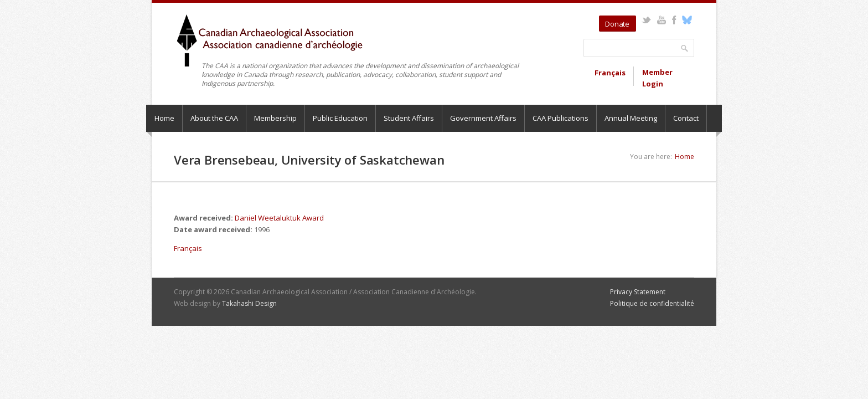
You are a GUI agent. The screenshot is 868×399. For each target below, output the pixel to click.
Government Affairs (483, 118)
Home (164, 118)
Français (610, 73)
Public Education (340, 118)
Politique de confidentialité (652, 303)
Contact (686, 118)
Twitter (646, 20)
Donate (617, 24)
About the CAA (214, 118)
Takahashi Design (249, 303)
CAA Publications (560, 118)
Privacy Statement (638, 292)
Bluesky (687, 20)
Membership (275, 118)
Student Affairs (409, 118)
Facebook (674, 20)
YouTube (661, 20)
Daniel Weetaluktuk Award (279, 218)
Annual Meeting (631, 118)
